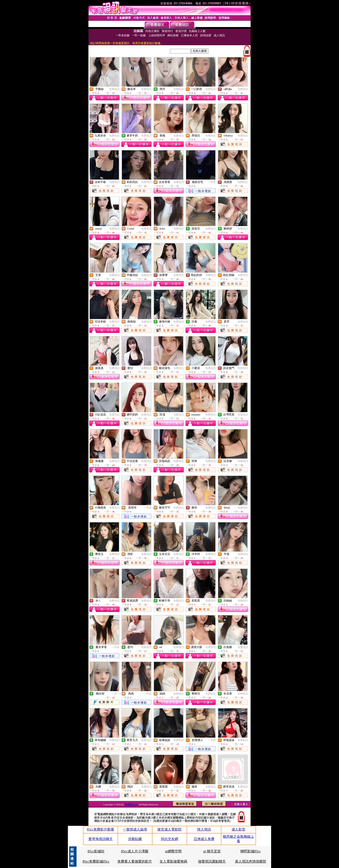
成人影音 (238, 829)
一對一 (116, 694)
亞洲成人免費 (204, 839)
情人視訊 (204, 829)
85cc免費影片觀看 (101, 829)
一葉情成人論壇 (135, 829)
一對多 (212, 182)
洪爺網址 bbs (131, 804)
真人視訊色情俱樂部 (251, 861)
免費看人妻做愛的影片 (135, 861)
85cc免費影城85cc (96, 861)
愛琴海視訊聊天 (101, 839)
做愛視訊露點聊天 (212, 861)
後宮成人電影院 (169, 829)
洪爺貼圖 (135, 839)
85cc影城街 (96, 851)
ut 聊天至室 (212, 851)
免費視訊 (114, 89)
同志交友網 (169, 839)
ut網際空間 (173, 851)
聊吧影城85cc (251, 851)
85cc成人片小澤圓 (135, 851)
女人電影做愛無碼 (173, 861)
